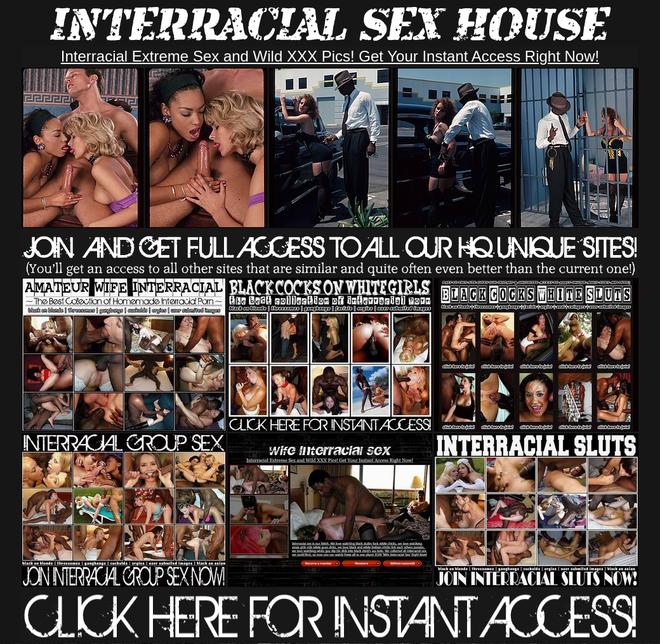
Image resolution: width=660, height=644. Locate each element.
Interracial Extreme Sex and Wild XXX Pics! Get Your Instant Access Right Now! (330, 56)
